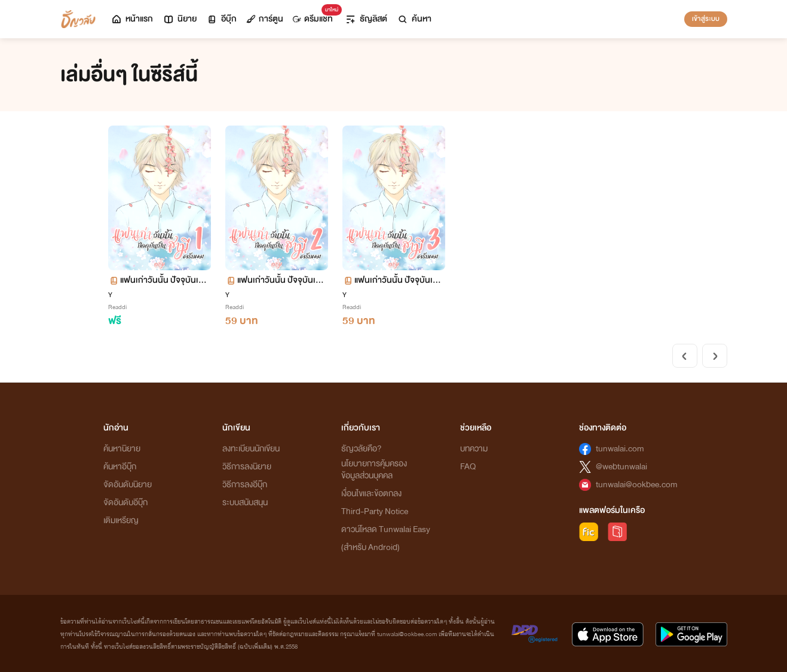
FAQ (468, 467)
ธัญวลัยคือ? (362, 449)
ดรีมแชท (315, 16)
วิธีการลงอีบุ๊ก (245, 485)
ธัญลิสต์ (366, 19)
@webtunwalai (621, 467)
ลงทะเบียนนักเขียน (251, 449)
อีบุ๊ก (221, 19)
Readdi (117, 307)
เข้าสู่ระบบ (706, 19)
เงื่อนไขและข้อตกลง (371, 494)
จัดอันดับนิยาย (128, 485)
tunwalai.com (620, 449)
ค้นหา (414, 19)
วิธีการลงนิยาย (247, 467)
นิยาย (180, 19)
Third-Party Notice (375, 511)
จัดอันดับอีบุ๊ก (125, 503)
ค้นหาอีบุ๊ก (120, 467)
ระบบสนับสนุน (245, 503)
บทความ (474, 449)
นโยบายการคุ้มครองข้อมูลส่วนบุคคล (374, 470)
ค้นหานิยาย (122, 449)
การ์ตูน (265, 19)
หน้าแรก (132, 19)
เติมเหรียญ (121, 520)
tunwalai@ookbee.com (637, 485)
